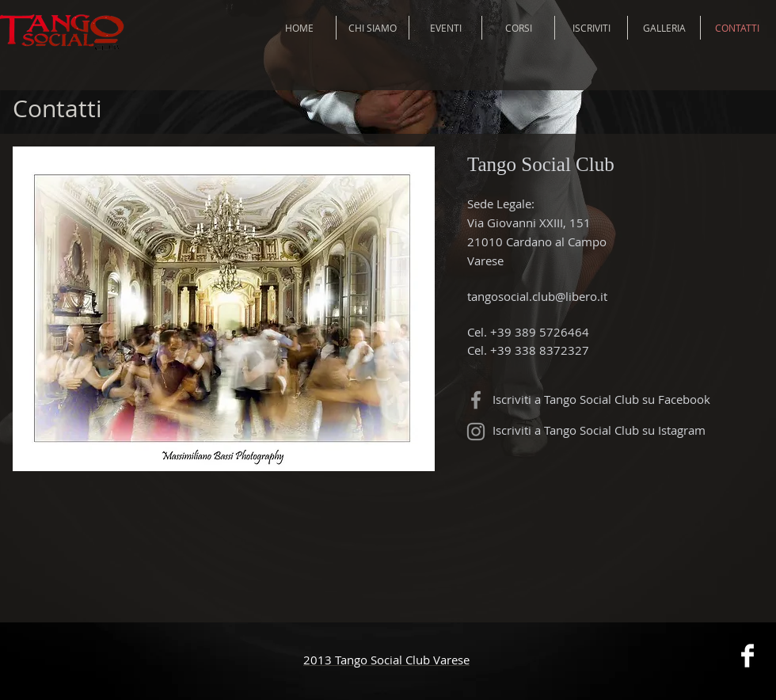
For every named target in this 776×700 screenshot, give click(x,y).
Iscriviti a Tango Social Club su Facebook (601, 399)
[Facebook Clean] (747, 656)
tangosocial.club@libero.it (537, 296)
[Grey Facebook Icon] (476, 400)
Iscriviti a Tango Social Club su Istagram (599, 430)
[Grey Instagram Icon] (476, 432)
